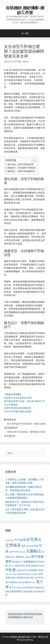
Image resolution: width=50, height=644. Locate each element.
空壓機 (25, 614)
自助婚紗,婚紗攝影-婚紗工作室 (25, 10)
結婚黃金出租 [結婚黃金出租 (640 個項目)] (23, 578)
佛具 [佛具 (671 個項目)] (23, 546)
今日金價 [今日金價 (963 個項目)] (20, 540)
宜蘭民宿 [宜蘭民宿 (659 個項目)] (20, 557)
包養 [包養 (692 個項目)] (36, 546)
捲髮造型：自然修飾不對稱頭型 (22, 168)
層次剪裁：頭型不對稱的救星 (21, 164)
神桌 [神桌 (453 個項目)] (7, 574)
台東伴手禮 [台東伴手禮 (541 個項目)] (14, 552)
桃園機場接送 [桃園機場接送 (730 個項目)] (30, 562)
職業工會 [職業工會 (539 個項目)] (34, 578)
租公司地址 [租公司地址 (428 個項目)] (13, 574)
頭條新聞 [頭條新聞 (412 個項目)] (19, 588)
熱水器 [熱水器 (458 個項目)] (42, 566)
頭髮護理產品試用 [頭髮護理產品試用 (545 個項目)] (31, 591)
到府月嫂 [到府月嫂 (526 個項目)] (30, 546)
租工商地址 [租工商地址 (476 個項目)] (34, 574)
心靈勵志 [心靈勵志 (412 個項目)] (27, 557)
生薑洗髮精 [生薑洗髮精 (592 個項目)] (32, 570)
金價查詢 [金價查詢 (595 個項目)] (27, 582)
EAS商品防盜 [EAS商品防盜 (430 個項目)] (10, 540)
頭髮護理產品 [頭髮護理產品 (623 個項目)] (16, 591)
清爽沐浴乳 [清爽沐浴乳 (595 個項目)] (20, 566)
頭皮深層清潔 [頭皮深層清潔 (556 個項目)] (28, 587)
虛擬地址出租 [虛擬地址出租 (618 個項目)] (16, 582)
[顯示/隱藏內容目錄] (32, 160)
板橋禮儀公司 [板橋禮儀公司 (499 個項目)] (17, 562)
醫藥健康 (12, 420)
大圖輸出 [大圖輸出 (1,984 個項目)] (34, 551)
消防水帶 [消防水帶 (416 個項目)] (11, 566)
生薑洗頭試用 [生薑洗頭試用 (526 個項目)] (21, 570)
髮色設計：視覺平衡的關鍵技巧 (22, 171)
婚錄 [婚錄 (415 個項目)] (13, 557)
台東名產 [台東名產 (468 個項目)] (22, 552)
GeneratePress (26, 640)
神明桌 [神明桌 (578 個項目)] (41, 570)
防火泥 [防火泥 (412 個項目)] (33, 582)
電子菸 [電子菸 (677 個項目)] (13, 587)
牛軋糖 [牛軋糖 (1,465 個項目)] (11, 570)
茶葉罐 (30, 617)
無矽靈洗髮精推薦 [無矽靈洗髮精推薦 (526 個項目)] (32, 566)
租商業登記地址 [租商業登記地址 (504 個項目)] (23, 574)
